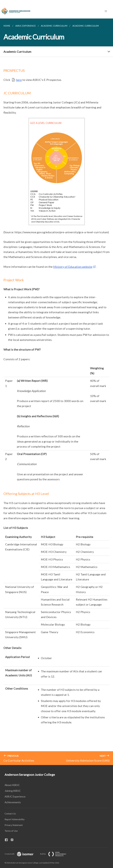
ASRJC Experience (15, 796)
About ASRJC (12, 785)
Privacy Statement (14, 825)
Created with (21, 854)
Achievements (13, 802)
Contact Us (10, 813)
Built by (55, 854)
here (19, 80)
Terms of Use (11, 831)
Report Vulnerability (15, 819)
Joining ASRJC (13, 791)
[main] (57, 392)
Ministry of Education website (73, 267)
